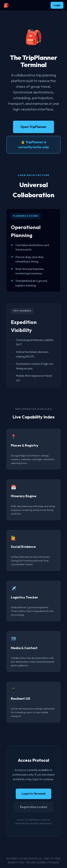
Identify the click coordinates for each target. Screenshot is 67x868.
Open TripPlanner (33, 127)
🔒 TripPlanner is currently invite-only (33, 145)
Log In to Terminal (33, 794)
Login (57, 5)
